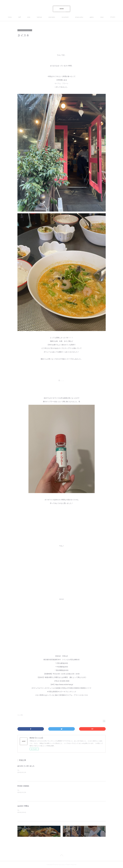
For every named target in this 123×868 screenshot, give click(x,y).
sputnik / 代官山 (23, 806)
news (102, 17)
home (10, 17)
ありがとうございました (26, 766)
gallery (92, 17)
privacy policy (79, 17)
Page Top (61, 856)
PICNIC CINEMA (23, 786)
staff (19, 17)
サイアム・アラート (62, 83)
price (29, 17)
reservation (52, 17)
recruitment (65, 17)
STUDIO (113, 17)
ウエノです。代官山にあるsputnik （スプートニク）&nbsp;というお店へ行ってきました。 (44, 810)
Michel (61, 599)
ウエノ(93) (20, 715)
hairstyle (39, 17)
